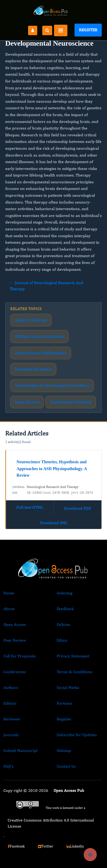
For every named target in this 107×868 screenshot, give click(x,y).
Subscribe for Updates (77, 735)
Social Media (68, 687)
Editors (10, 703)
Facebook (16, 846)
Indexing (65, 593)
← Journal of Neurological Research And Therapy (46, 286)
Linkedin (75, 846)
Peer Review (15, 640)
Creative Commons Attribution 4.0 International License (51, 823)
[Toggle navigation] (61, 30)
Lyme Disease (27, 402)
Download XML (54, 523)
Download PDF (77, 508)
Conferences (15, 672)
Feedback (65, 609)
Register (88, 30)
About (9, 609)
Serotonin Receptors (33, 369)
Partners (65, 703)
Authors (11, 687)
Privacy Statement (73, 656)
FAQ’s (9, 766)
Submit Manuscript (20, 750)
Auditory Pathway (31, 320)
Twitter (46, 846)
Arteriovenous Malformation (41, 353)
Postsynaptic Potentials (71, 402)
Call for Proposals (20, 656)
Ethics (62, 640)
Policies (63, 624)
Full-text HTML (30, 507)
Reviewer (12, 719)
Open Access (15, 624)
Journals (11, 735)
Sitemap (64, 750)
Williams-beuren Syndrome (39, 336)
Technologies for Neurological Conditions (52, 385)
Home (9, 593)
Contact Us (66, 766)
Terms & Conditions (74, 672)
